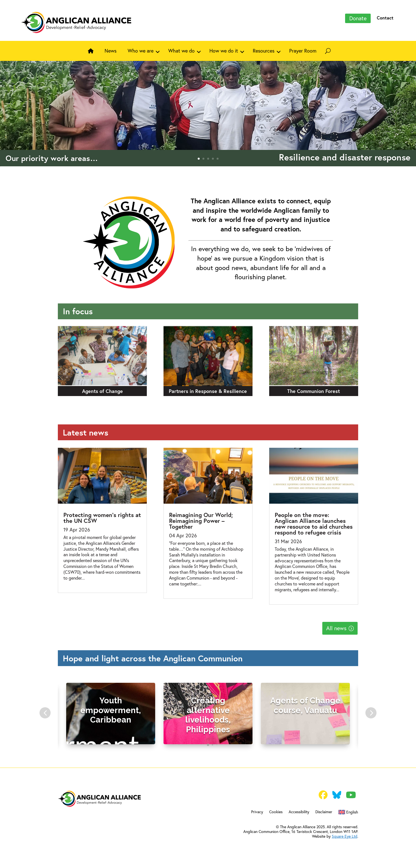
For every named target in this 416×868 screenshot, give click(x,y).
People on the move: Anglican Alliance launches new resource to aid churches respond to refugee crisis (314, 524)
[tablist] (208, 746)
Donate (358, 18)
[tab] (208, 745)
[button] (45, 713)
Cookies (276, 812)
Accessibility (299, 812)
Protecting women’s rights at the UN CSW (102, 518)
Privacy (257, 812)
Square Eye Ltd (345, 836)
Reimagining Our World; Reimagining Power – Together (201, 521)
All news (336, 628)
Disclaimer (324, 812)
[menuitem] (348, 813)
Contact (385, 18)
